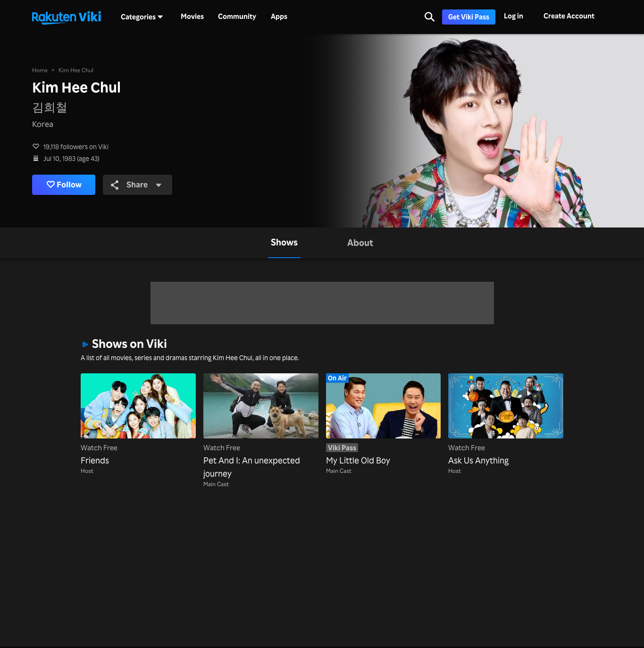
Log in (514, 16)
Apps (279, 17)
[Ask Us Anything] (506, 420)
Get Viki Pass (469, 17)
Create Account (569, 16)
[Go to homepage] (67, 17)
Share (136, 184)
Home (40, 70)
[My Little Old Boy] (384, 420)
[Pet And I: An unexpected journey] (261, 426)
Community (237, 17)
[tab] (284, 243)
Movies (192, 17)
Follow (64, 185)
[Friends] (138, 420)
